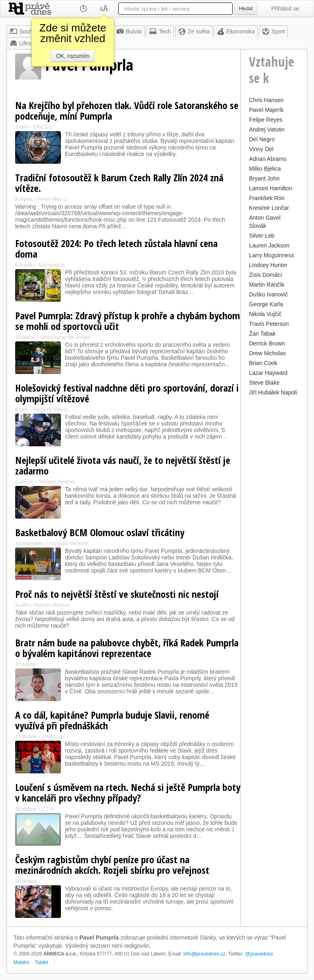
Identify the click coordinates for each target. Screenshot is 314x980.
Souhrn (24, 31)
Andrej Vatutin (267, 129)
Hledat (246, 9)
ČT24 (48, 809)
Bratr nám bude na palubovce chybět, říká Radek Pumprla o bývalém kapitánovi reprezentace (127, 648)
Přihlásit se (285, 9)
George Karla (266, 304)
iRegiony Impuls (50, 410)
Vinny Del (261, 149)
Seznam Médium (57, 482)
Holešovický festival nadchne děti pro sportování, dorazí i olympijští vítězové (127, 393)
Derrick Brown (267, 343)
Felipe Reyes (266, 120)
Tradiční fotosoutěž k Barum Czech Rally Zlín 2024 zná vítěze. (119, 183)
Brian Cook (263, 363)
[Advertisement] (274, 521)
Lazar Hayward (268, 373)
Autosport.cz (51, 265)
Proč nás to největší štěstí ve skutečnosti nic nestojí (117, 594)
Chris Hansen (266, 100)
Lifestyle (25, 43)
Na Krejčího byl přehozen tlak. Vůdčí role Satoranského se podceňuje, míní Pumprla (127, 110)
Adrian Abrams (268, 159)
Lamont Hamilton (271, 188)
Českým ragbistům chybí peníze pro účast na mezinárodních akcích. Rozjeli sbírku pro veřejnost (112, 865)
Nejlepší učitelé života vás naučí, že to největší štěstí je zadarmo (123, 465)
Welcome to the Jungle (65, 337)
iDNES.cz (44, 127)
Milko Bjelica (265, 169)
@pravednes (259, 954)
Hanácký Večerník (69, 543)
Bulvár (129, 31)
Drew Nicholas (267, 353)
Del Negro (262, 139)
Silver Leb (262, 236)
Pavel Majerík (266, 110)
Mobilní (21, 962)
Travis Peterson (269, 324)
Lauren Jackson (269, 245)
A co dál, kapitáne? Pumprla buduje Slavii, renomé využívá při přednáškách (112, 720)
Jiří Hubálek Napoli (273, 392)
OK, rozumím (73, 56)
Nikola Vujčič (265, 314)
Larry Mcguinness (272, 255)
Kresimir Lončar (269, 208)
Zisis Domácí (266, 275)
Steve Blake (264, 383)
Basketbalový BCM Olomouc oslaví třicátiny (100, 532)
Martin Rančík (267, 285)
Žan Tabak (262, 334)
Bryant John (264, 178)
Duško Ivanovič (268, 294)
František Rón (267, 198)
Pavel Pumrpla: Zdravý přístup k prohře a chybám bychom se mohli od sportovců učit (128, 321)
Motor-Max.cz (53, 199)
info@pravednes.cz (204, 954)
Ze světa (194, 31)
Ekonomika (236, 31)
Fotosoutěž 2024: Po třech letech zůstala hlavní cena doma (116, 248)
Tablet (42, 962)
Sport (273, 31)
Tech (160, 31)
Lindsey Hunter (268, 265)
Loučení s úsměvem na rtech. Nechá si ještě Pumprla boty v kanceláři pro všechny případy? (128, 792)
